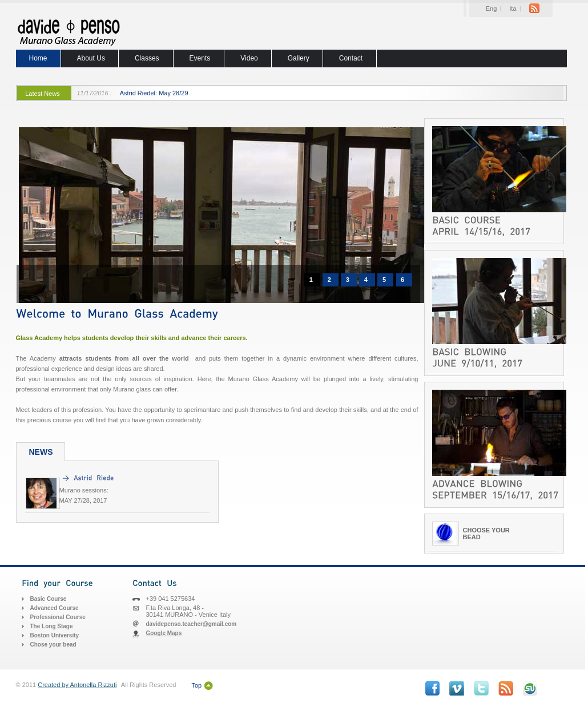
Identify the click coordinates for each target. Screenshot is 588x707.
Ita (513, 9)
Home (38, 58)
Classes (147, 58)
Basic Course (49, 599)
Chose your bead (53, 645)
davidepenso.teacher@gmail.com (192, 624)
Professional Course (58, 617)
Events (200, 58)
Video (249, 58)
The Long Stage (52, 626)
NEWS (41, 452)
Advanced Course (55, 608)
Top (196, 685)
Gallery (299, 58)
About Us (91, 58)
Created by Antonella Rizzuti (77, 685)
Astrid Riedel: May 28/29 (154, 93)
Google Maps (164, 633)
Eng (492, 9)
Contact (351, 58)
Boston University (55, 635)
